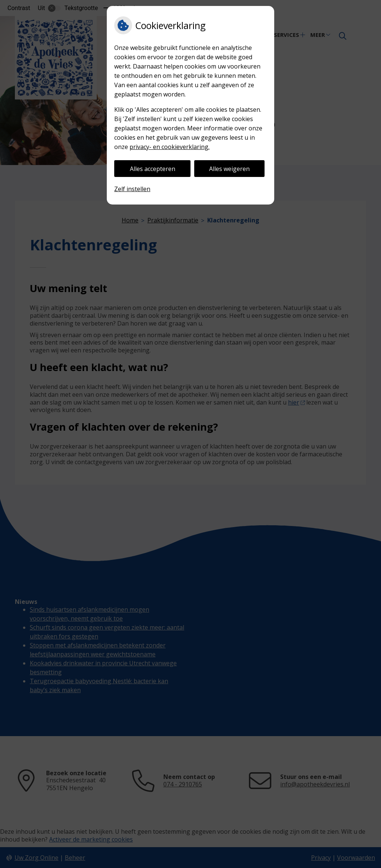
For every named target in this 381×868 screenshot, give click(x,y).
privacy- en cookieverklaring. (169, 147)
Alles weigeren (229, 169)
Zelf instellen (132, 189)
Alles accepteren (153, 169)
